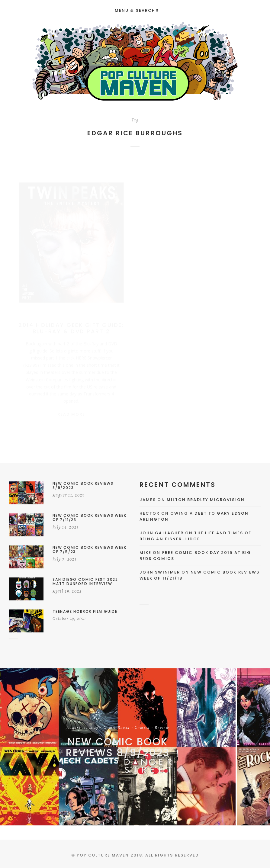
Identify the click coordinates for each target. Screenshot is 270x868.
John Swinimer (160, 572)
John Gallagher (162, 533)
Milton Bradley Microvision (206, 500)
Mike (145, 553)
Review (162, 728)
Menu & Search (136, 10)
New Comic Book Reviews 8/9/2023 (118, 747)
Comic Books (117, 728)
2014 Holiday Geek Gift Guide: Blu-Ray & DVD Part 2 (71, 322)
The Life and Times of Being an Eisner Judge (195, 536)
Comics (142, 728)
